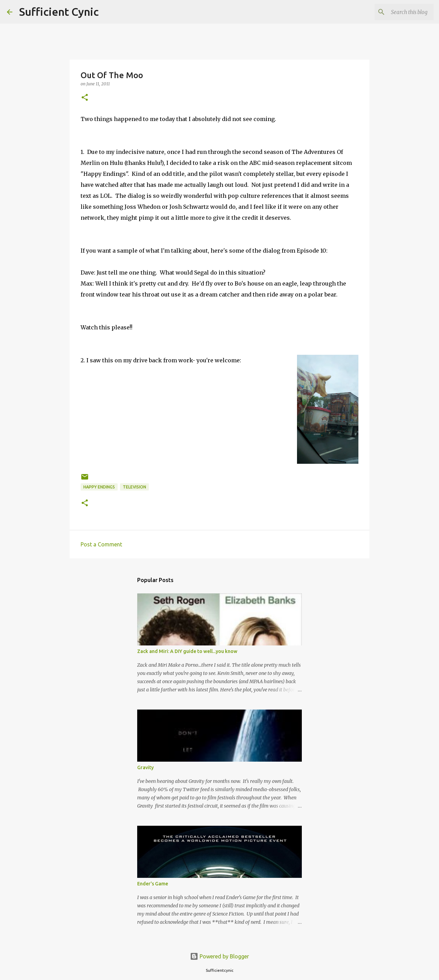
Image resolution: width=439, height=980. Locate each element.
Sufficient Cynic (59, 12)
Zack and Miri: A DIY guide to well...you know (187, 651)
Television (134, 487)
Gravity (145, 767)
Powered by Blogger (219, 956)
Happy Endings (99, 487)
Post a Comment (101, 544)
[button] (85, 98)
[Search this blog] (398, 12)
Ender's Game (153, 884)
